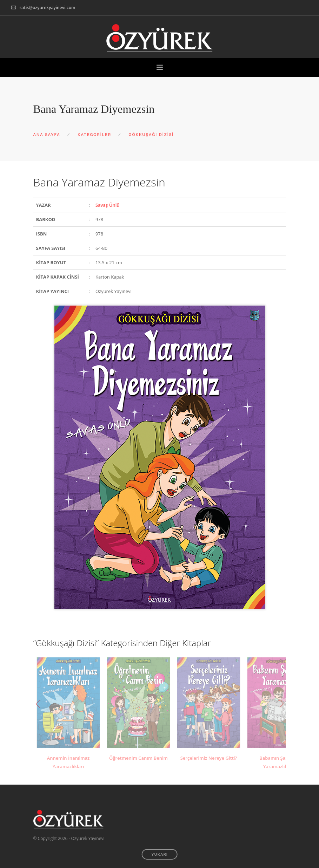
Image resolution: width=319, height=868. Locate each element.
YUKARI (159, 855)
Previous (38, 704)
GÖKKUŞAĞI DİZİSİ (151, 135)
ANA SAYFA (47, 135)
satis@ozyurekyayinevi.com (47, 8)
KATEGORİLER (94, 135)
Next (281, 704)
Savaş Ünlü (108, 205)
